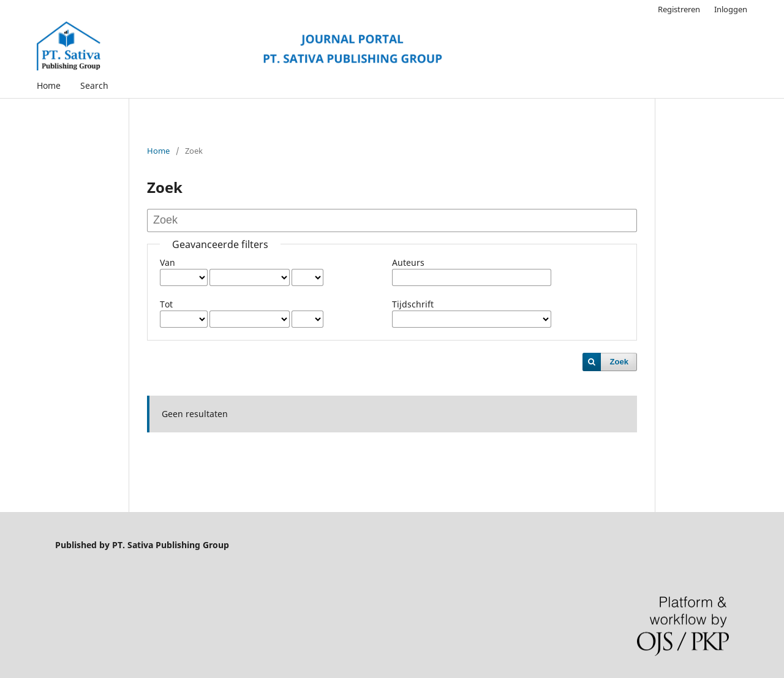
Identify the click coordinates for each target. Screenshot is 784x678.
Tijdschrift (413, 304)
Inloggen (731, 9)
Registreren (679, 9)
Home (49, 85)
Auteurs (408, 262)
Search (94, 85)
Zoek (619, 362)
